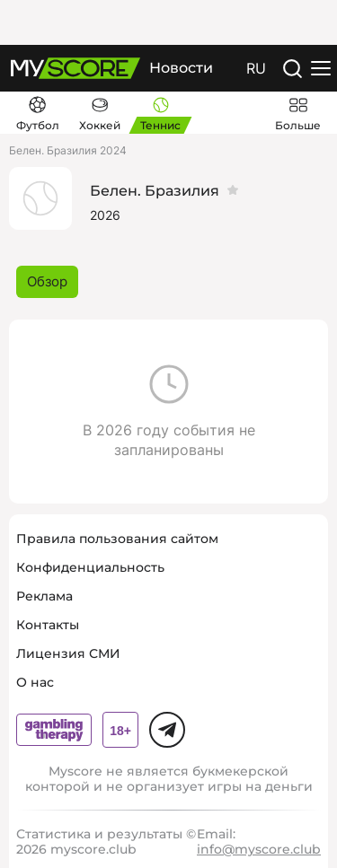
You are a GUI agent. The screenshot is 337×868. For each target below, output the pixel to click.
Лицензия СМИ (68, 653)
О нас (35, 682)
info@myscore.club (259, 849)
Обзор (47, 281)
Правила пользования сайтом (117, 539)
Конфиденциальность (90, 567)
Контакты (48, 625)
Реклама (44, 596)
